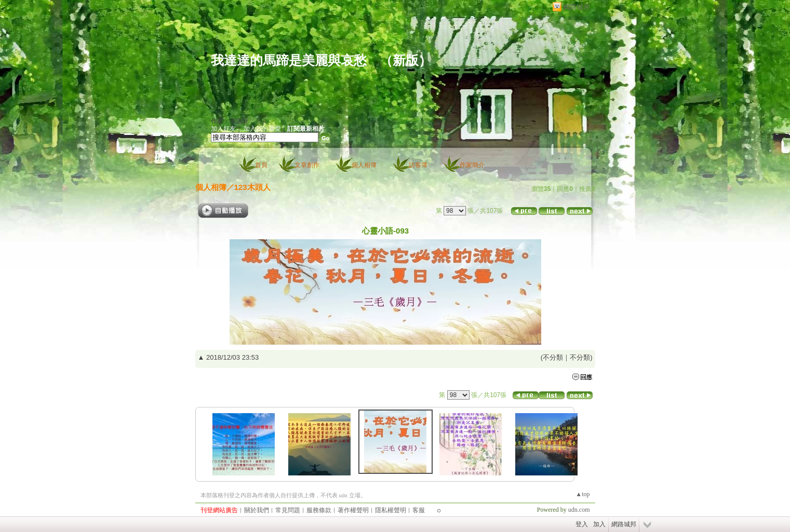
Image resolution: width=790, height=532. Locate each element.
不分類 (553, 357)
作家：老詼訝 (230, 121)
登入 (582, 524)
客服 (419, 510)
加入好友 (223, 129)
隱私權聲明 (391, 510)
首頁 (261, 165)
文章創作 (307, 165)
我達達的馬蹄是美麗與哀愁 (289, 60)
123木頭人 (252, 187)
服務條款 (319, 510)
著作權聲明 (353, 510)
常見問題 (288, 510)
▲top (583, 494)
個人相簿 (364, 165)
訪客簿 (418, 165)
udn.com (579, 510)
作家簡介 (472, 165)
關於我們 (257, 510)
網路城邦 (577, 7)
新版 (406, 60)
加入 (599, 524)
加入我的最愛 (262, 129)
